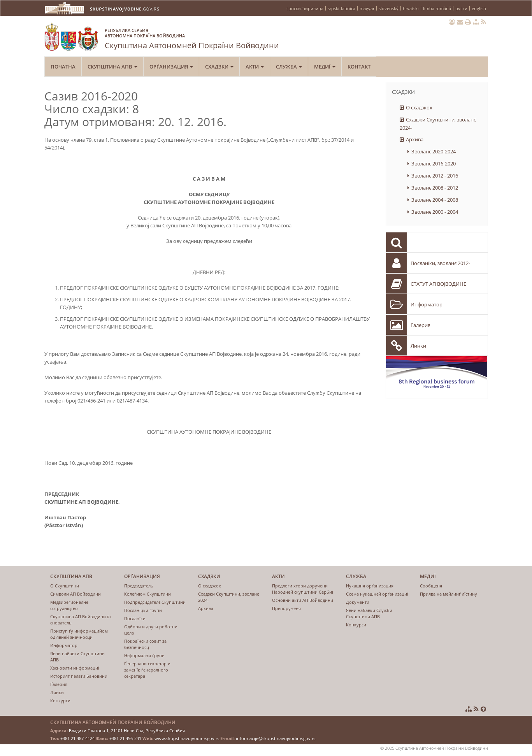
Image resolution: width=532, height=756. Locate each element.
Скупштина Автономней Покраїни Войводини (192, 37)
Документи (358, 602)
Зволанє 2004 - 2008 (435, 200)
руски (461, 8)
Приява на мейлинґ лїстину (449, 594)
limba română (437, 8)
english (479, 8)
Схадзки (219, 67)
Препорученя (286, 608)
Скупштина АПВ (112, 67)
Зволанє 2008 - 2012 (435, 188)
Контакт (359, 67)
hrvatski (411, 8)
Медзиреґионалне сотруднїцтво (69, 605)
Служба (289, 67)
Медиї (325, 67)
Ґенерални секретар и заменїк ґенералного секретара (147, 670)
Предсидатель (139, 586)
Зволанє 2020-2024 (434, 151)
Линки (418, 346)
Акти (255, 67)
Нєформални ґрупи (144, 655)
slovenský (389, 8)
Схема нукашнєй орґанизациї (377, 594)
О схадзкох (419, 107)
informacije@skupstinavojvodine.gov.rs (276, 738)
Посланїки (135, 618)
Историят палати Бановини (79, 676)
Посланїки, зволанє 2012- (440, 263)
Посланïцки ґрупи (143, 610)
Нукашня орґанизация (370, 586)
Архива (415, 139)
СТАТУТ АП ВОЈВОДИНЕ (438, 284)
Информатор (427, 304)
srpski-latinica (341, 8)
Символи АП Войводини (75, 594)
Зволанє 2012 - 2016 (435, 176)
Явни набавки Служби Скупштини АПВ (369, 613)
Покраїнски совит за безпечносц (145, 644)
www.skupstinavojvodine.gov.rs (187, 738)
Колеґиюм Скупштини (147, 594)
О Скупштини (65, 586)
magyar (367, 8)
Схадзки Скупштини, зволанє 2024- (438, 124)
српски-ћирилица (305, 8)
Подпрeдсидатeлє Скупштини (155, 602)
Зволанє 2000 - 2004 (435, 212)
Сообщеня (431, 586)
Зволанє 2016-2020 (434, 164)
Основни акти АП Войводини (303, 600)
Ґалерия (421, 325)
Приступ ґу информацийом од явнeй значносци (79, 634)
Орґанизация (171, 67)
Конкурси (60, 701)
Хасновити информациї (75, 668)
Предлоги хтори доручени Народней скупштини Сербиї (303, 589)
